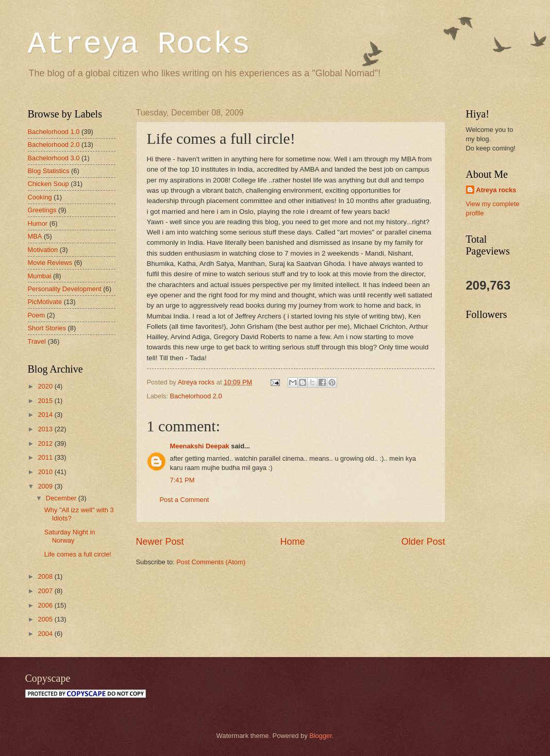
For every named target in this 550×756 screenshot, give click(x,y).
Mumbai (40, 276)
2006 (46, 605)
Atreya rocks (496, 190)
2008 (46, 576)
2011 (46, 457)
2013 (46, 429)
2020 (46, 386)
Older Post (423, 542)
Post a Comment (185, 500)
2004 (46, 634)
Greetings (42, 210)
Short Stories (47, 328)
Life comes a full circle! (78, 554)
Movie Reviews (50, 263)
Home (292, 542)
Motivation (43, 250)
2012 (46, 443)
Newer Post (160, 542)
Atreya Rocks (139, 44)
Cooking (40, 197)
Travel (37, 341)
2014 (46, 415)
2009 (46, 486)
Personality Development (65, 289)
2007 (46, 591)
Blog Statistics (49, 171)
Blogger (321, 736)
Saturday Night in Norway (70, 536)
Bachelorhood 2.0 (196, 396)
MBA (35, 236)
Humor (38, 223)
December (62, 498)
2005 (46, 619)
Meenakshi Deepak (200, 446)
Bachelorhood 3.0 (54, 158)
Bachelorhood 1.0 (54, 132)
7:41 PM (182, 480)
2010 (46, 472)
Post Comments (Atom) (211, 562)
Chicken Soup (48, 184)
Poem (37, 315)
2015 (46, 401)
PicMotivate (45, 302)
